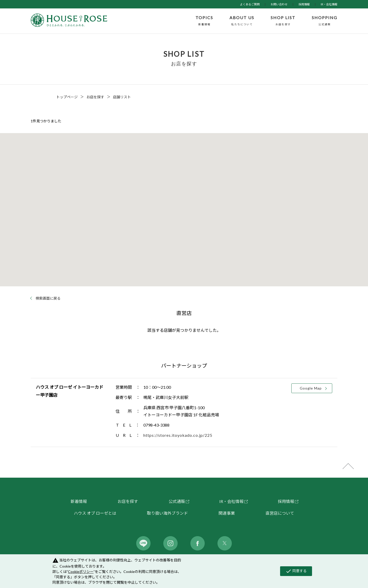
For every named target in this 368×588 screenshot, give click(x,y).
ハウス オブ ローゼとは (95, 513)
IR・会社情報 (329, 4)
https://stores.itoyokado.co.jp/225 (178, 435)
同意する (296, 571)
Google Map (311, 388)
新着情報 (79, 501)
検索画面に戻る (48, 298)
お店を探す (95, 97)
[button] (184, 205)
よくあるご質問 (250, 4)
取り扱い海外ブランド (167, 513)
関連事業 (227, 513)
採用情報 (304, 4)
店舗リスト (122, 97)
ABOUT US (242, 21)
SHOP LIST (283, 21)
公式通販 (177, 501)
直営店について (280, 513)
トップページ (67, 97)
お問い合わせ (279, 4)
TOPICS (204, 21)
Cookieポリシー (81, 572)
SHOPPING (325, 21)
